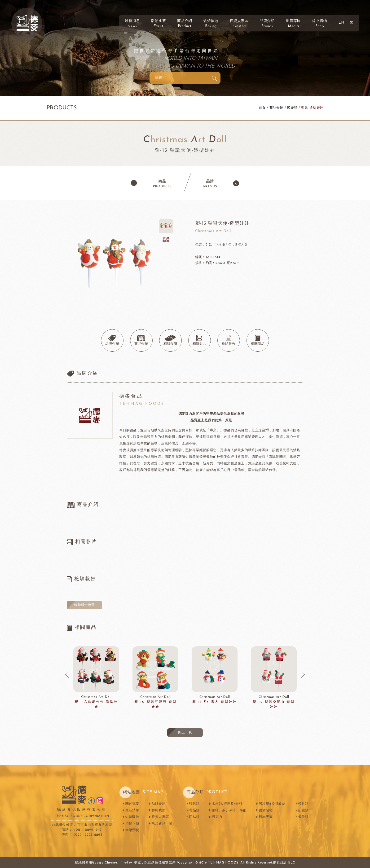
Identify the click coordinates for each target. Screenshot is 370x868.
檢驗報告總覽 (84, 605)
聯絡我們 (159, 810)
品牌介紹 (267, 24)
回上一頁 (185, 732)
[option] (96, 678)
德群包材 (266, 810)
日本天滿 (266, 817)
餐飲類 (303, 817)
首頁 (262, 108)
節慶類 (292, 108)
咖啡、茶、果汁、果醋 (229, 810)
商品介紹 (185, 24)
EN (341, 23)
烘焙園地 (211, 24)
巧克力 (217, 817)
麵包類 (194, 804)
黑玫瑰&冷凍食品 (272, 804)
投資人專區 (239, 24)
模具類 (303, 804)
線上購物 (320, 24)
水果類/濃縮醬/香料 (227, 804)
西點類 (194, 817)
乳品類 (194, 810)
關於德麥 (132, 804)
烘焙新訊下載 (162, 824)
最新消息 (132, 24)
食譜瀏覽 (132, 830)
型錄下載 (132, 824)
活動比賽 (158, 24)
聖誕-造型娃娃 (312, 108)
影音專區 (293, 24)
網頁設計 (280, 863)
